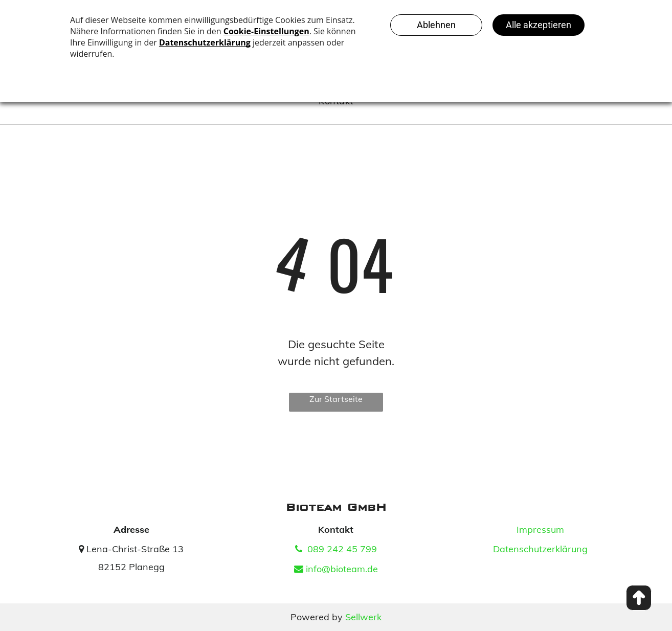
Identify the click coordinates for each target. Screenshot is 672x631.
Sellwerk (363, 617)
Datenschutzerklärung (540, 549)
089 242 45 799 (336, 549)
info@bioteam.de (336, 569)
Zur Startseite (336, 399)
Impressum (540, 529)
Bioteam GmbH (336, 507)
